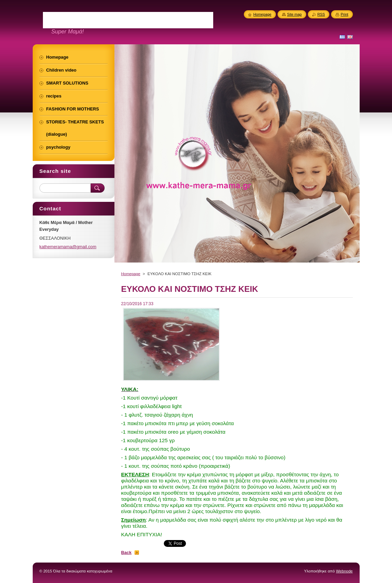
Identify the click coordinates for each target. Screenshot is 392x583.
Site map (294, 14)
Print (344, 14)
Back (127, 552)
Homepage (131, 274)
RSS (321, 14)
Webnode (344, 571)
